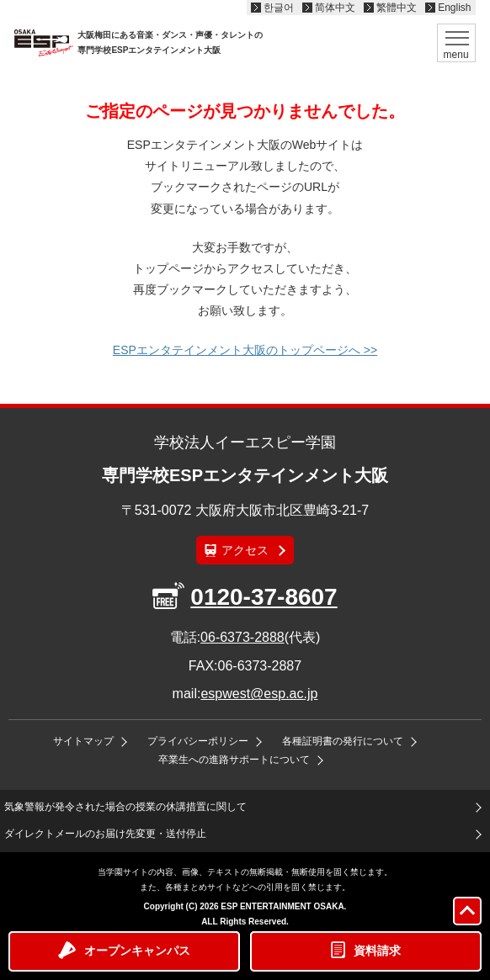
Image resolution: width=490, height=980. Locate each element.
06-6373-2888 (242, 637)
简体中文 (335, 8)
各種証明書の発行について (343, 741)
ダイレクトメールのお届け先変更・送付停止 (105, 834)
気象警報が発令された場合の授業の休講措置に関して (125, 807)
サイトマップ (83, 741)
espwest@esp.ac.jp (259, 694)
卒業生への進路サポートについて (234, 760)
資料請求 (377, 951)
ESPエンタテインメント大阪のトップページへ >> (245, 350)
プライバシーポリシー (198, 741)
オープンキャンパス (137, 951)
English (454, 8)
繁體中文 (397, 8)
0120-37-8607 (264, 597)
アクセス (245, 550)
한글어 (279, 8)
